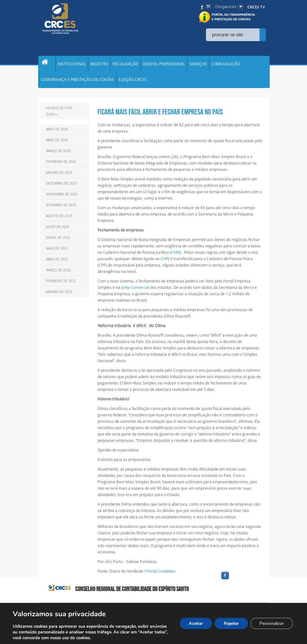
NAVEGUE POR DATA (59, 115)
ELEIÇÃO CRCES (133, 83)
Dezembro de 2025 (61, 188)
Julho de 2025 (58, 231)
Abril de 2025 (57, 263)
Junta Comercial (135, 291)
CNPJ (165, 263)
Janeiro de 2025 (59, 296)
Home (47, 65)
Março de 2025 (58, 274)
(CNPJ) (175, 256)
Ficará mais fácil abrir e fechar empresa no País (160, 116)
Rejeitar (228, 623)
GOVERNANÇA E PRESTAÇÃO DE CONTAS (77, 83)
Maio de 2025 (57, 253)
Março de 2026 (58, 155)
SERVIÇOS (198, 65)
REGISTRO (99, 65)
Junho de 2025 (58, 242)
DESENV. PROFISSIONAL (164, 65)
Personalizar (271, 623)
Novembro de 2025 (62, 198)
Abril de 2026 (57, 144)
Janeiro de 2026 (59, 177)
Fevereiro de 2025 (61, 285)
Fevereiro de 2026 (61, 166)
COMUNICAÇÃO (226, 65)
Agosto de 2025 (59, 220)
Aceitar (191, 623)
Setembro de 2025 (61, 209)
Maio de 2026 (57, 133)
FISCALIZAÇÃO (125, 65)
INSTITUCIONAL (72, 65)
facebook (240, 584)
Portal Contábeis (161, 575)
